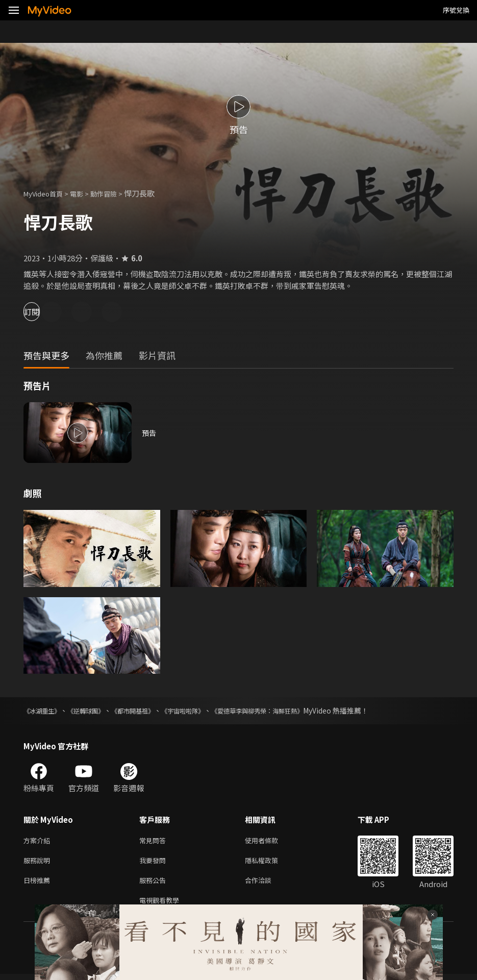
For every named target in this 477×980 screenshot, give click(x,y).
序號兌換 (456, 10)
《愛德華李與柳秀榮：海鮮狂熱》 (291, 710)
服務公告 (155, 884)
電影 (85, 193)
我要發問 (155, 862)
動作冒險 (115, 193)
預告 (149, 433)
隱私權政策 (270, 862)
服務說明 (39, 862)
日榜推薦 (39, 884)
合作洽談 (266, 884)
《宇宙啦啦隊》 (206, 710)
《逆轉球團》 (95, 710)
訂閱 (44, 312)
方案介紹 (39, 841)
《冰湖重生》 (45, 710)
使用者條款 (270, 841)
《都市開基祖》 (148, 710)
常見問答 (155, 841)
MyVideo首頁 (47, 193)
